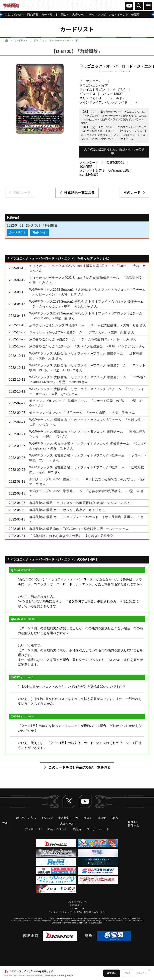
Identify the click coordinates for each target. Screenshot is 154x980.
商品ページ (40, 232)
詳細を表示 (141, 973)
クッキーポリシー (77, 909)
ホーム (7, 40)
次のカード (132, 193)
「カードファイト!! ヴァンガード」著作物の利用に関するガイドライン (77, 912)
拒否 (128, 973)
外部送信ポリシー (77, 905)
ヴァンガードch (129, 6)
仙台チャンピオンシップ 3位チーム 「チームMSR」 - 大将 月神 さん (82, 413)
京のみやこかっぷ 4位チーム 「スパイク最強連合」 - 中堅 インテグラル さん (87, 346)
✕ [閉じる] (149, 970)
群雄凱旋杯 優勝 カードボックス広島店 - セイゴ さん (67, 510)
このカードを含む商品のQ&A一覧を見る (80, 767)
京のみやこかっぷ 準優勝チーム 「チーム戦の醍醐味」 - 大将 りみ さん (83, 339)
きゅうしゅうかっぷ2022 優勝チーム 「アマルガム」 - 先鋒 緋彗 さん (82, 332)
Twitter (69, 801)
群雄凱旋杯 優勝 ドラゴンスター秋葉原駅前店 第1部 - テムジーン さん (80, 503)
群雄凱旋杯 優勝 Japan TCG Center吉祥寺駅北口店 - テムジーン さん (79, 529)
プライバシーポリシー (77, 902)
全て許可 (112, 973)
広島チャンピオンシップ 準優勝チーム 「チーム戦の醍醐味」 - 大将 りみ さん (88, 325)
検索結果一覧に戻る (80, 193)
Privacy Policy (66, 975)
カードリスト (21, 40)
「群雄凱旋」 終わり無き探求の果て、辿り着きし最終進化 (71, 536)
